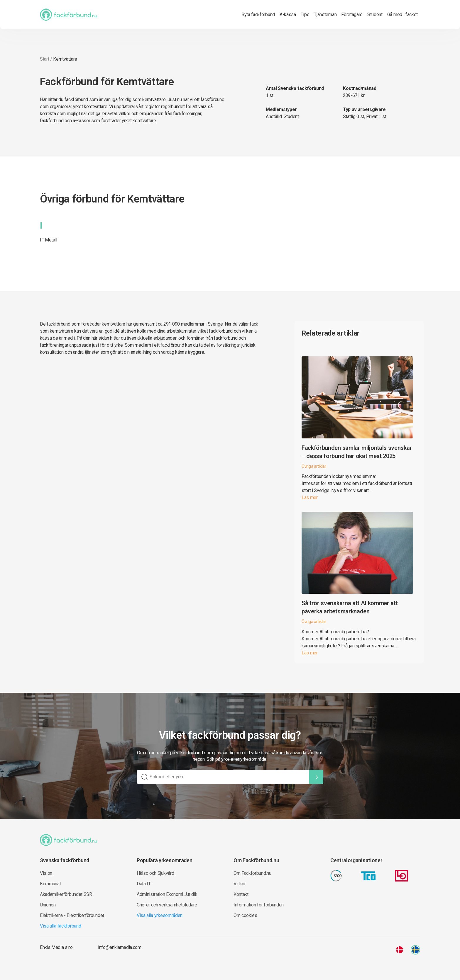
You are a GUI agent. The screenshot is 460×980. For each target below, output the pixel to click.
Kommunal (50, 884)
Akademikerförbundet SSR (66, 894)
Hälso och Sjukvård (155, 873)
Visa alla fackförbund (60, 926)
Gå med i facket (402, 15)
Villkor (240, 884)
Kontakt (241, 894)
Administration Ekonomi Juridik (167, 894)
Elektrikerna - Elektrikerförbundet (72, 915)
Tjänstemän (325, 15)
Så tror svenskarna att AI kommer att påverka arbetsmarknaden (350, 607)
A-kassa (288, 15)
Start (44, 59)
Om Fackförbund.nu (252, 873)
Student (375, 15)
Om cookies (245, 915)
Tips (305, 15)
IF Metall (49, 240)
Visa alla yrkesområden (160, 915)
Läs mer (310, 497)
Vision (46, 873)
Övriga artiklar (314, 466)
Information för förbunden (259, 905)
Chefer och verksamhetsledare (167, 905)
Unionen (48, 905)
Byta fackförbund (258, 15)
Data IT (144, 884)
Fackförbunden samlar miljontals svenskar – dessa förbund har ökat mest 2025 (357, 452)
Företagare (352, 15)
